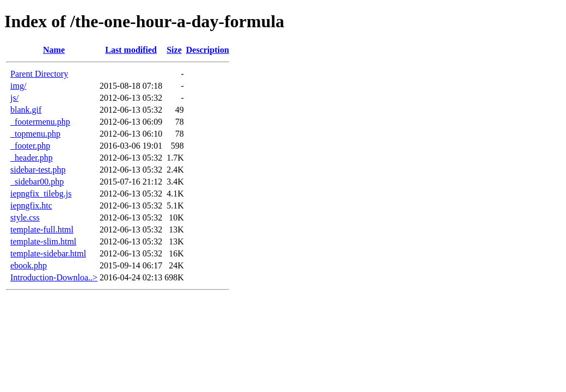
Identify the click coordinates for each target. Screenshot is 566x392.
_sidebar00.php (37, 182)
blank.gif (26, 110)
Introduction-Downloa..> (54, 277)
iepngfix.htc (31, 206)
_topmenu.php (35, 134)
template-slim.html (43, 241)
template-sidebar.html (48, 253)
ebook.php (29, 265)
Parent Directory (39, 74)
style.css (25, 218)
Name (54, 50)
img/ (18, 86)
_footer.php (30, 146)
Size (174, 50)
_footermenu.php (40, 122)
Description (208, 50)
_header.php (32, 158)
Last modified (131, 50)
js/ (14, 98)
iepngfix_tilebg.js (41, 194)
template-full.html (42, 229)
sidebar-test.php (38, 170)
